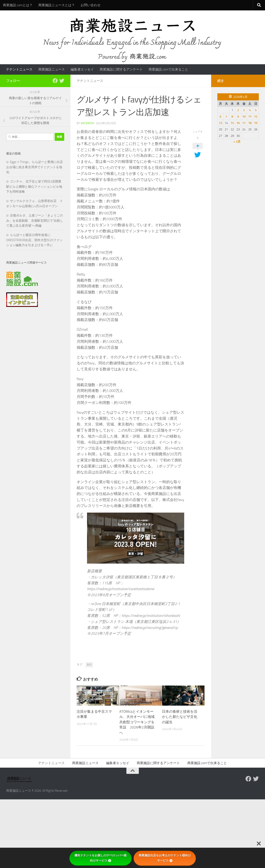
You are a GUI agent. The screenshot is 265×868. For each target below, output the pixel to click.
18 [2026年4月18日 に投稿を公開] (250, 123)
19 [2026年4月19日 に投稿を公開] (256, 123)
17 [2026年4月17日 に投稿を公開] (244, 123)
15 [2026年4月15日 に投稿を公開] (232, 123)
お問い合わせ (91, 5)
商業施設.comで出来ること (168, 69)
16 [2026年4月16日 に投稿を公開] (238, 123)
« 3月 (237, 142)
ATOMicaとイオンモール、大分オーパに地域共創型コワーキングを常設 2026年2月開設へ (137, 722)
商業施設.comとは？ (18, 5)
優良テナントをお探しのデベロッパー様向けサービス (100, 858)
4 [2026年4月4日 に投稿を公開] (250, 110)
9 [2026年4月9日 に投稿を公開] (238, 117)
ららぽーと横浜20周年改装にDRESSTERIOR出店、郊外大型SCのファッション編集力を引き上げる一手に (34, 240)
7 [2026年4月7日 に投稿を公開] (226, 117)
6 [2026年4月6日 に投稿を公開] (220, 117)
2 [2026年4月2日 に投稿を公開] (238, 110)
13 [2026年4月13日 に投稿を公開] (220, 123)
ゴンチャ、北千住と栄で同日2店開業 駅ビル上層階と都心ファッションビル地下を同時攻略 (35, 187)
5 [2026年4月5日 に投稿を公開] (256, 110)
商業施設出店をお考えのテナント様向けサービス (165, 858)
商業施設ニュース (52, 69)
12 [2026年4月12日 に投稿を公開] (256, 117)
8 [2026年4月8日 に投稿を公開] (232, 117)
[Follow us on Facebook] (55, 81)
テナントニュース (19, 69)
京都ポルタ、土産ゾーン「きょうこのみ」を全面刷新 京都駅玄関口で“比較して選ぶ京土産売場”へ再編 (35, 221)
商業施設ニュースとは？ (57, 5)
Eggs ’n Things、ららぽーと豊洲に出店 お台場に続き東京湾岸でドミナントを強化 (36, 167)
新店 (89, 665)
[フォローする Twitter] (62, 81)
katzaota (87, 123)
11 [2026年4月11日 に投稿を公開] (250, 117)
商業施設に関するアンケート (121, 69)
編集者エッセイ (82, 69)
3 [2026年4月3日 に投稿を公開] (244, 110)
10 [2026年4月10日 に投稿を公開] (244, 117)
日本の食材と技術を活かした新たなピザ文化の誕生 (180, 717)
